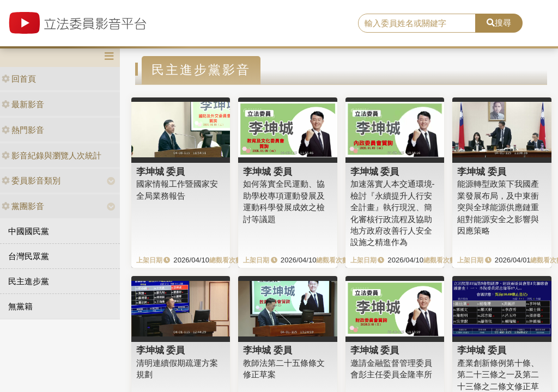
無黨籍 (20, 306)
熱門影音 (23, 130)
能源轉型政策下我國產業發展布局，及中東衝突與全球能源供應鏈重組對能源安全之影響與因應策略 (498, 207)
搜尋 (499, 23)
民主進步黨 (29, 281)
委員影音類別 (31, 180)
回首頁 (19, 79)
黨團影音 (23, 206)
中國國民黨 (29, 231)
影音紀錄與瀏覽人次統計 (51, 155)
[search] (417, 23)
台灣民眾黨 (29, 256)
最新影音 (23, 104)
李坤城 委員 (161, 171)
